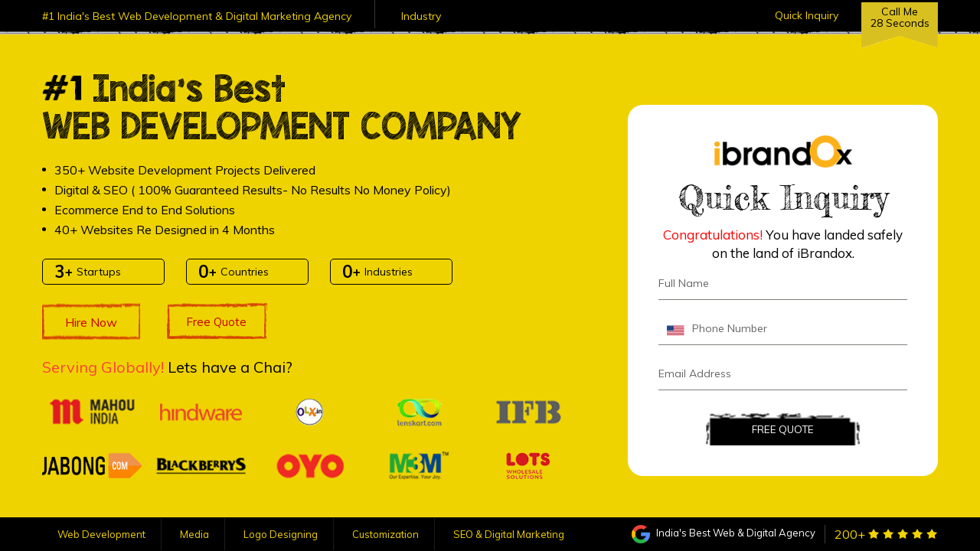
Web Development (101, 534)
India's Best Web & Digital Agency (724, 533)
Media (194, 534)
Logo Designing (281, 534)
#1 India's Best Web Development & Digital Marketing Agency (197, 16)
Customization (385, 534)
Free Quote (216, 322)
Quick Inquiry (807, 15)
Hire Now (91, 322)
